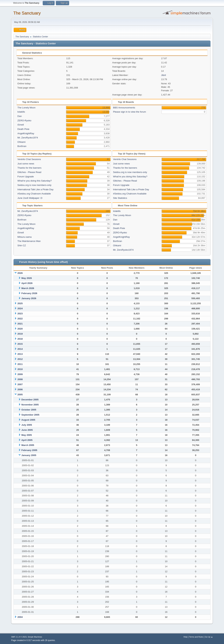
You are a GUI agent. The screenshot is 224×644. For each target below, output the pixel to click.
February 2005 (29, 450)
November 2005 (30, 405)
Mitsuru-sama (25, 237)
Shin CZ (22, 245)
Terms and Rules (196, 637)
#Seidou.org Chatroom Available (34, 194)
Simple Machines (35, 637)
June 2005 (27, 430)
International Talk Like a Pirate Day (36, 189)
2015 (20, 344)
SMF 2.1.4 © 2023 (19, 637)
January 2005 (29, 455)
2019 (20, 334)
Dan (20, 116)
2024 (20, 308)
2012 (20, 359)
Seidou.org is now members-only (34, 185)
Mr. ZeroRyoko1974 (28, 138)
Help (185, 637)
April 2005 (27, 440)
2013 (20, 354)
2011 (20, 364)
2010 (20, 369)
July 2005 (27, 425)
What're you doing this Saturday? (35, 181)
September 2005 (30, 415)
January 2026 (29, 298)
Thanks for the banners (29, 168)
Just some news (26, 164)
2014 (20, 349)
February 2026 (29, 293)
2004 (20, 617)
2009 (20, 374)
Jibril (164, 75)
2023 (20, 314)
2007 (20, 384)
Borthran (22, 146)
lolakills (21, 112)
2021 (20, 324)
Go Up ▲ (209, 637)
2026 (20, 273)
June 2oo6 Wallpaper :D (30, 198)
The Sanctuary (27, 13)
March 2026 (28, 288)
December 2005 (30, 400)
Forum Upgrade (26, 177)
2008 (20, 379)
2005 (20, 395)
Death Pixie (23, 129)
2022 (20, 319)
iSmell (21, 125)
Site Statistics (120, 198)
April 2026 (27, 283)
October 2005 (29, 410)
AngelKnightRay (26, 133)
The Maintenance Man (29, 241)
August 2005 (28, 420)
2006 (20, 389)
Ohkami (22, 142)
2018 (20, 339)
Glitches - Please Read (29, 172)
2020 (20, 329)
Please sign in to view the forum (129, 112)
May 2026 (27, 278)
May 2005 (27, 435)
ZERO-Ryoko (24, 121)
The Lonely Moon (27, 108)
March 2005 (28, 445)
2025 (20, 303)
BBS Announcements (124, 108)
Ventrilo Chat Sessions (29, 159)
